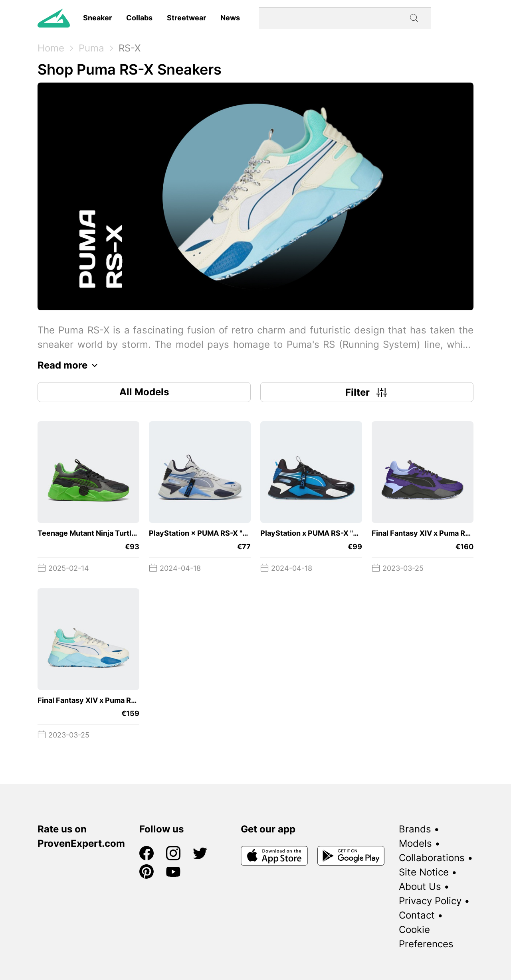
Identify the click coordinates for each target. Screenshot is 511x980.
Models (415, 843)
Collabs (139, 18)
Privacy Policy (430, 901)
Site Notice (424, 872)
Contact (417, 915)
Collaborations (432, 858)
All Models (144, 392)
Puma (91, 48)
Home (51, 48)
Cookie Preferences (426, 937)
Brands (415, 829)
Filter (367, 392)
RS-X (130, 48)
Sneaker (97, 18)
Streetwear (186, 18)
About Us (420, 886)
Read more (70, 365)
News (230, 18)
